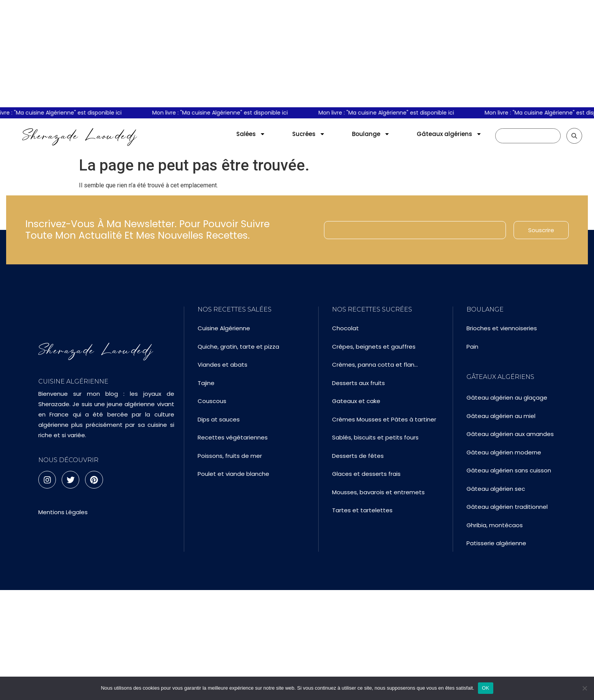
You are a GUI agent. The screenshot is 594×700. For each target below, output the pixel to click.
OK (485, 688)
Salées (251, 134)
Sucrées (309, 134)
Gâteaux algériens (449, 134)
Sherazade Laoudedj (80, 136)
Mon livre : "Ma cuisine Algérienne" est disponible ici (224, 113)
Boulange (371, 134)
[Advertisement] (297, 54)
